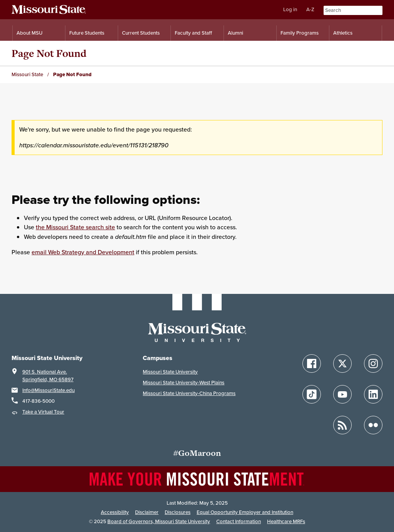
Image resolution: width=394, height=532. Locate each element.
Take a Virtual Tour (43, 412)
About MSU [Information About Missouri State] (29, 33)
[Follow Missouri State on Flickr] (373, 425)
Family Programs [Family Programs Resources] (300, 33)
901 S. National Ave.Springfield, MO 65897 (48, 376)
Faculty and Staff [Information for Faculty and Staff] (193, 33)
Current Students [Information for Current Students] (141, 33)
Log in (290, 9)
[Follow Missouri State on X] (342, 364)
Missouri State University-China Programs (189, 393)
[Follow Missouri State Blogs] (342, 425)
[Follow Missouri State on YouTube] (342, 394)
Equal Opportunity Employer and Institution (245, 512)
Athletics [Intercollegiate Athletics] (343, 33)
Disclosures (178, 512)
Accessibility (115, 512)
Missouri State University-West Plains (184, 383)
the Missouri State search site (75, 227)
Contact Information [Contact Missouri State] (239, 521)
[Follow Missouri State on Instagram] (373, 364)
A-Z (310, 9)
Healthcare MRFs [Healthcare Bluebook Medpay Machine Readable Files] (286, 521)
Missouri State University (170, 372)
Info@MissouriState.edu (48, 390)
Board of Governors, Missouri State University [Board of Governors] (159, 521)
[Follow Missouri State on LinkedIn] (373, 394)
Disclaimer (147, 512)
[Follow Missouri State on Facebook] (312, 364)
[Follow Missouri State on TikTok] (312, 394)
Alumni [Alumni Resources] (235, 33)
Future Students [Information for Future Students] (87, 33)
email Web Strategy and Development (83, 252)
